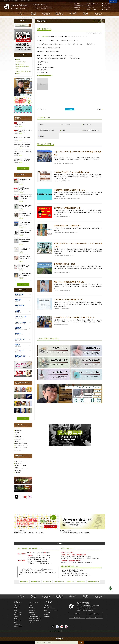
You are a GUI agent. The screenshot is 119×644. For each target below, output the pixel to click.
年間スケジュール (19, 439)
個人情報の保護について (93, 582)
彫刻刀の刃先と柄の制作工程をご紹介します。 (53, 362)
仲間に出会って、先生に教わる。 (85, 362)
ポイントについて (47, 582)
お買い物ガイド (59, 14)
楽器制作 (16, 617)
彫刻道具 (16, 607)
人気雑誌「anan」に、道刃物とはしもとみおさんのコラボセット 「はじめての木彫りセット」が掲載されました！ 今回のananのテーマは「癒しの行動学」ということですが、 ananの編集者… (70, 286)
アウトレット (17, 624)
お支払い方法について (59, 582)
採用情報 (46, 615)
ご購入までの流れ (24, 582)
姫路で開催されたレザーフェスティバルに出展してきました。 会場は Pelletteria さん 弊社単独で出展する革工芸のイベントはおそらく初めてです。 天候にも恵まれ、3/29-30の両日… (70, 322)
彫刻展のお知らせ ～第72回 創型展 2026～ (23, 139)
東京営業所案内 (19, 430)
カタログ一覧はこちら (94, 617)
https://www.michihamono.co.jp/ (45, 75)
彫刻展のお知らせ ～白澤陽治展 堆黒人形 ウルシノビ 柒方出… (23, 161)
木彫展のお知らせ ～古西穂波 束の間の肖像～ (23, 154)
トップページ (21, 14)
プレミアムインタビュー (67, 125)
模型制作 (16, 618)
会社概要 (85, 14)
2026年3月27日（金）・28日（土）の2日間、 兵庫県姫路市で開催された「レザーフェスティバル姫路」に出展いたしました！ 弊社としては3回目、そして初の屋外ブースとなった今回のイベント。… (70, 157)
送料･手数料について (36, 582)
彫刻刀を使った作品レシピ (21, 446)
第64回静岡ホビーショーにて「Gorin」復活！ (23, 125)
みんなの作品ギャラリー (21, 443)
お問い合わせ (98, 14)
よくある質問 (73, 14)
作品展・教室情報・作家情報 (47, 130)
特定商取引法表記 (81, 582)
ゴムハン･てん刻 (18, 613)
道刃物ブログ (18, 441)
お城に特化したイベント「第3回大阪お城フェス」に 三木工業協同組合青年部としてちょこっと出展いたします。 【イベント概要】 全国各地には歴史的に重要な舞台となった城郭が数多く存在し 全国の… (70, 249)
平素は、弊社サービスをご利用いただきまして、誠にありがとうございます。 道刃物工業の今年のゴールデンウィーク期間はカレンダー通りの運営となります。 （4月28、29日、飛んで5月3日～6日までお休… (70, 304)
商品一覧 (34, 14)
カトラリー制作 (18, 615)
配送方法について (70, 582)
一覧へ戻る (70, 109)
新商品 (16, 622)
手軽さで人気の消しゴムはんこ (85, 374)
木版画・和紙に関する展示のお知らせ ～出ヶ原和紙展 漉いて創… (23, 146)
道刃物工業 (45, 36)
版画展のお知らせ (42, 109)
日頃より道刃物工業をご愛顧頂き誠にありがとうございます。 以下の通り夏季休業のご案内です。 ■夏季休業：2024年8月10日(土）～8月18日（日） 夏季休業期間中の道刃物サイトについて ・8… (70, 268)
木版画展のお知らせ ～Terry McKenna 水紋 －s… (23, 132)
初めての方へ (18, 461)
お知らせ (42, 136)
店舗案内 (31, 605)
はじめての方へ (46, 14)
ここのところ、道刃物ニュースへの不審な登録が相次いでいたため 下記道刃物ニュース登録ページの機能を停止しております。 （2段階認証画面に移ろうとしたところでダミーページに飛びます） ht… (70, 212)
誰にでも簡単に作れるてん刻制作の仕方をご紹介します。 (53, 375)
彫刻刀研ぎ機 (17, 609)
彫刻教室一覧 (18, 437)
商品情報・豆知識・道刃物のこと (91, 130)
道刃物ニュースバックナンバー (23, 468)
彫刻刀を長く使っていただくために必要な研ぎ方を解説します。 (85, 351)
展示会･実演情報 (87, 125)
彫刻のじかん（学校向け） (21, 448)
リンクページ (18, 435)
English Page (18, 450)
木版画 (16, 611)
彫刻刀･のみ (17, 605)
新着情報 (42, 125)
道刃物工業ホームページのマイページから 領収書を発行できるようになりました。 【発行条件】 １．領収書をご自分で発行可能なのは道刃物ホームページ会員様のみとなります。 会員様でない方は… (70, 194)
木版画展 (99, 109)
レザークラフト (18, 620)
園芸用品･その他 (18, 626)
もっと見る (23, 168)
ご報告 (63, 130)
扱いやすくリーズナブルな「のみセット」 (53, 350)
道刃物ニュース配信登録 (21, 466)
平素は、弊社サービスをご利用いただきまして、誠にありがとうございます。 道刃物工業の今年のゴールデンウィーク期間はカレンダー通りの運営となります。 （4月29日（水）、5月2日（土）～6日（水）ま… (70, 176)
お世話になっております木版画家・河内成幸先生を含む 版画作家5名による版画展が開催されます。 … (70, 230)
